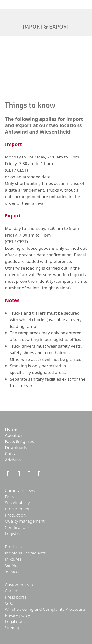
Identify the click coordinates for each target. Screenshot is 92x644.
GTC (9, 603)
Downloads (16, 447)
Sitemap (13, 627)
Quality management (25, 521)
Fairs (9, 497)
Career (11, 591)
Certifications (17, 527)
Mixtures (13, 559)
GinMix (12, 565)
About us (14, 435)
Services (13, 571)
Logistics (13, 533)
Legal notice (16, 621)
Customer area (19, 585)
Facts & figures (19, 441)
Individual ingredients (25, 553)
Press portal (16, 597)
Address (13, 460)
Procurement (17, 509)
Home (11, 429)
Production (15, 515)
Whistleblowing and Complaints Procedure (45, 609)
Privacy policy (17, 615)
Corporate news (20, 491)
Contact (13, 454)
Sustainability (17, 503)
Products (13, 547)
